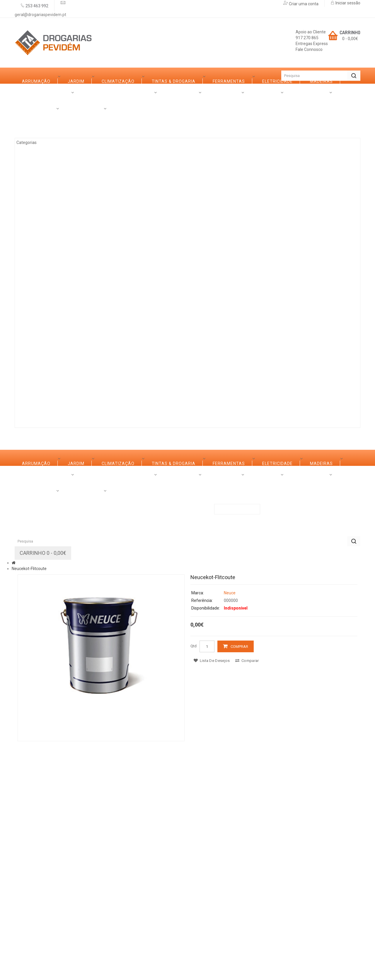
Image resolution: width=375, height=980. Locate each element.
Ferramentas (45, 183)
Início (25, 76)
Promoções (145, 404)
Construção (44, 360)
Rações (37, 376)
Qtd (194, 876)
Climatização (45, 151)
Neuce (230, 823)
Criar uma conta (303, 4)
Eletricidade (44, 199)
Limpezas (39, 312)
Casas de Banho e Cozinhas (61, 264)
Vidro (35, 248)
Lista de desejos (212, 891)
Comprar (239, 877)
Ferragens (41, 296)
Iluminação (42, 344)
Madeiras (40, 215)
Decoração (42, 280)
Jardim (37, 135)
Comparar (247, 891)
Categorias (36, 92)
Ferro (35, 231)
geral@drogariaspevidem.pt (40, 15)
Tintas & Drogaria (50, 167)
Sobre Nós (34, 404)
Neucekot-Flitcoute (29, 799)
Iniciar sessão (347, 3)
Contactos (187, 404)
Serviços (106, 404)
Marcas (71, 404)
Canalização (44, 328)
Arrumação (43, 119)
